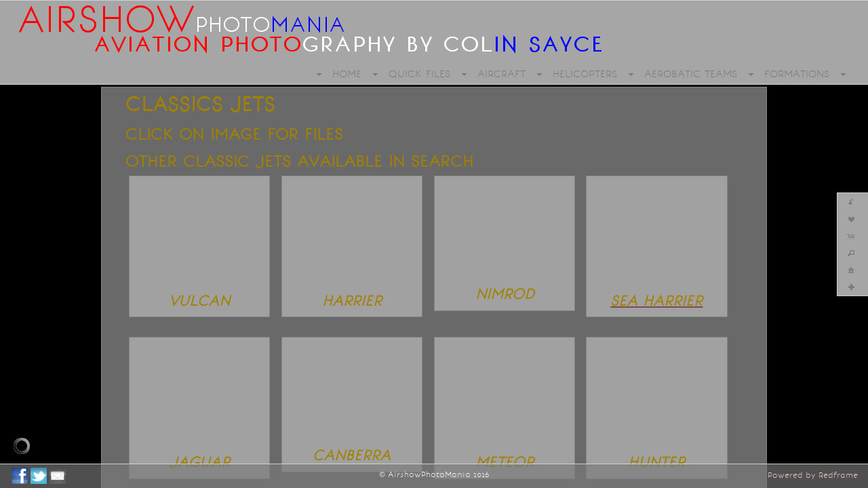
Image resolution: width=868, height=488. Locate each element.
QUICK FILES (419, 74)
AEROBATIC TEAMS (691, 74)
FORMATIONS (797, 74)
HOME (347, 74)
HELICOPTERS (585, 74)
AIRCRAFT (501, 74)
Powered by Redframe (813, 475)
